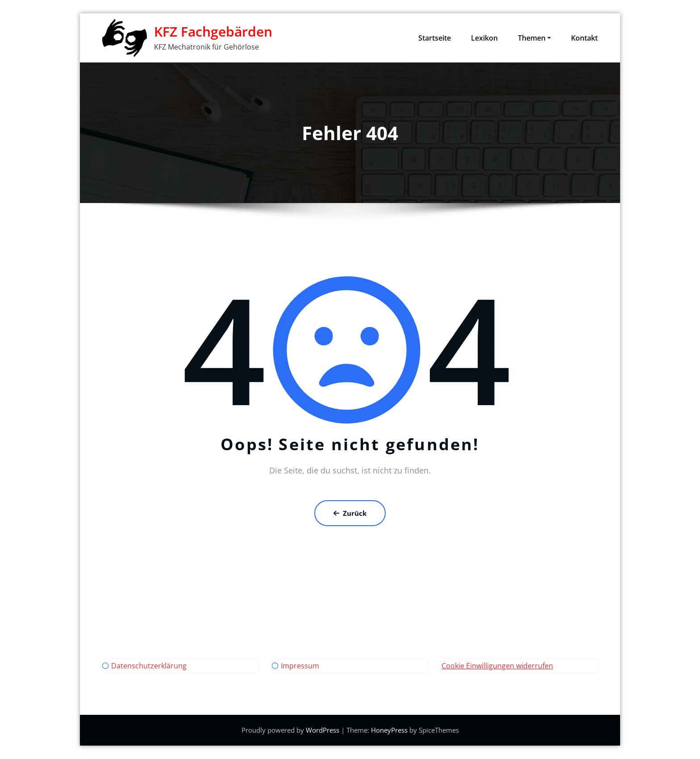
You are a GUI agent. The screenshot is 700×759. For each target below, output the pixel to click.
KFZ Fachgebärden (213, 31)
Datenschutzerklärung (149, 666)
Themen (534, 38)
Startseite (435, 38)
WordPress (323, 730)
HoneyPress (389, 730)
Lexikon (484, 38)
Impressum (300, 666)
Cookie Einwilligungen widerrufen (497, 666)
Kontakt (584, 38)
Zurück (350, 513)
